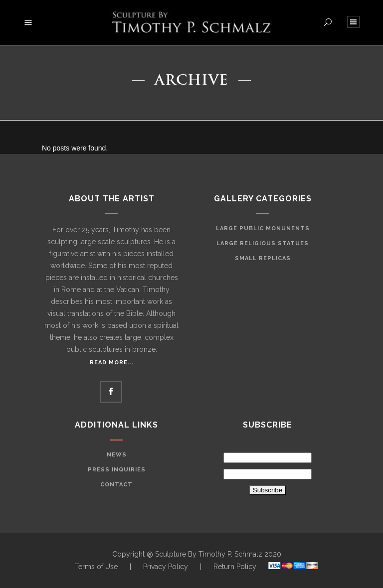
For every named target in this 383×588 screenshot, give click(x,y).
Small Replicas (263, 258)
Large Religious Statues (263, 243)
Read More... (112, 363)
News (117, 455)
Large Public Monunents (263, 228)
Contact (116, 485)
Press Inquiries (117, 470)
